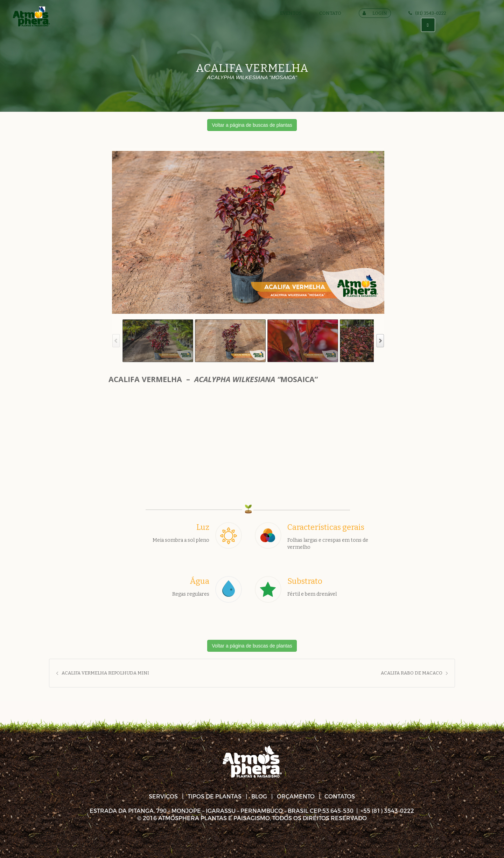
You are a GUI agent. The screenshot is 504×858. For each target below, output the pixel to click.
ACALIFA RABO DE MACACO (412, 673)
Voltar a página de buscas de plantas (252, 125)
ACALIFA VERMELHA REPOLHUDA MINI (105, 673)
